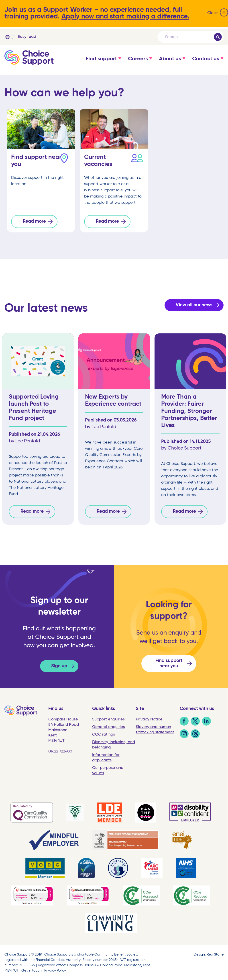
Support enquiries (108, 719)
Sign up (59, 666)
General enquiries (109, 727)
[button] (101, 63)
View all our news (194, 305)
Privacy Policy (55, 971)
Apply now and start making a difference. (125, 17)
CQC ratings (104, 734)
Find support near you (169, 663)
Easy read (27, 37)
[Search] (189, 37)
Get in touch (32, 971)
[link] (184, 724)
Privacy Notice (149, 719)
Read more (34, 221)
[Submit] (218, 37)
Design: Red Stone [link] (209, 955)
